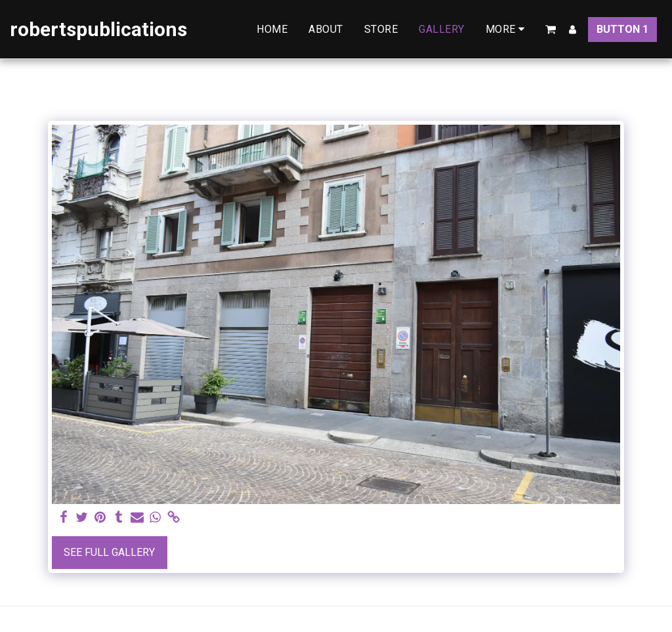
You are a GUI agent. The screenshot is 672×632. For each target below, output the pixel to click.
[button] (551, 30)
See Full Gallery (109, 552)
